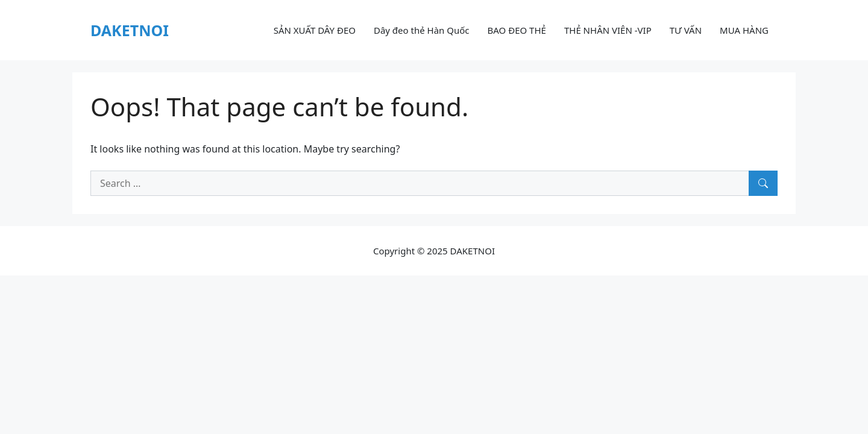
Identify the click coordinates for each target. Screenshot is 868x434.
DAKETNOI (130, 30)
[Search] (763, 183)
